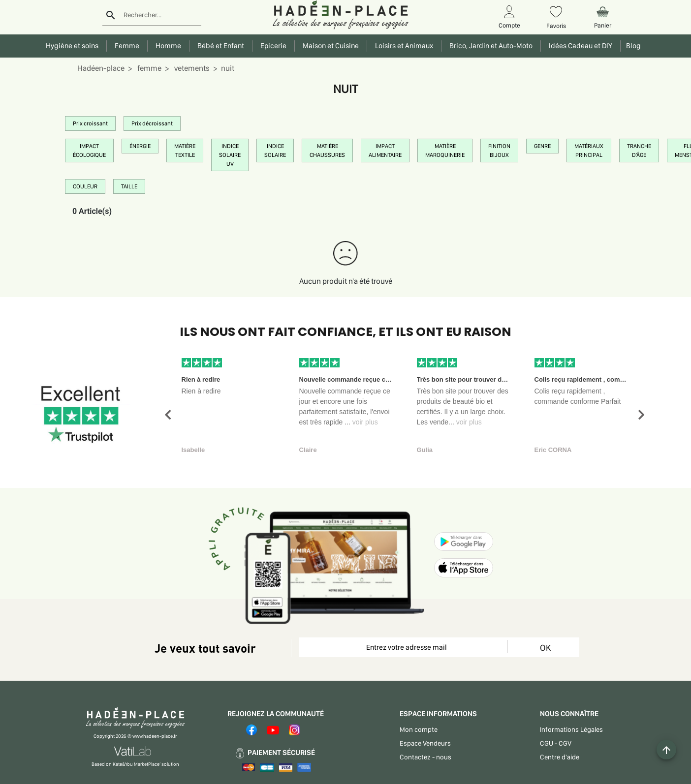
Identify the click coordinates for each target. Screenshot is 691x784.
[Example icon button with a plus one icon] (666, 750)
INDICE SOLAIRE (275, 151)
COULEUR (85, 186)
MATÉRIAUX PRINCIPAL (589, 151)
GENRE (542, 146)
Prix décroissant (152, 123)
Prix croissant (90, 123)
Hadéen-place (101, 68)
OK (545, 648)
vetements (191, 68)
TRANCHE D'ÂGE (639, 151)
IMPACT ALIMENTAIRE (385, 151)
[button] (168, 415)
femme (149, 68)
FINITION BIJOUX (499, 151)
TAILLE (129, 186)
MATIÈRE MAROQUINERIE (445, 151)
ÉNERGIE (140, 146)
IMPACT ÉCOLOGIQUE (89, 151)
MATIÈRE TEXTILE (185, 151)
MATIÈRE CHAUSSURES (327, 151)
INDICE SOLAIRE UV (230, 155)
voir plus (365, 422)
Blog (632, 46)
